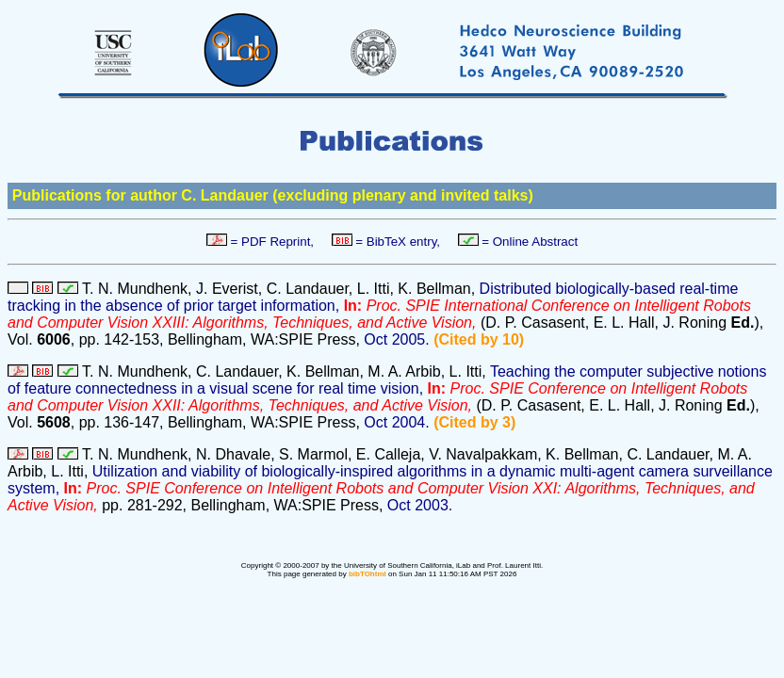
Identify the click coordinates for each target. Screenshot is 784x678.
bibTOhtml (367, 574)
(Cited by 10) (479, 339)
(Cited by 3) (474, 422)
